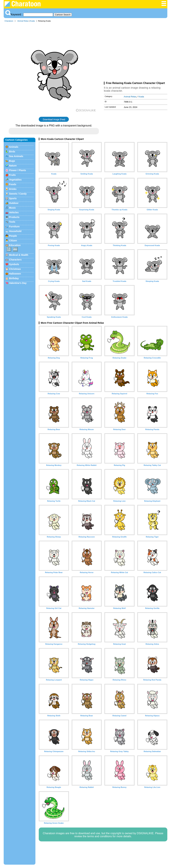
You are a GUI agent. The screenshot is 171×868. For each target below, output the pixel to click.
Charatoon (9, 21)
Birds (12, 152)
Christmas (15, 269)
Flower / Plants (18, 170)
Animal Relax (23, 21)
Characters (15, 260)
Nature (13, 166)
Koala (32, 21)
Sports (13, 198)
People (13, 236)
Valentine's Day (18, 283)
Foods (13, 184)
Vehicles (14, 212)
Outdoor (14, 203)
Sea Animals (16, 156)
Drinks (13, 189)
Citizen (13, 241)
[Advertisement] (136, 53)
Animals (14, 147)
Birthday (14, 278)
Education (15, 245)
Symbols (14, 264)
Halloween (15, 274)
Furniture (14, 226)
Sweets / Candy (18, 194)
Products (14, 217)
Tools (12, 222)
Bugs (12, 161)
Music (12, 208)
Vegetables (15, 180)
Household (15, 231)
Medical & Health (19, 255)
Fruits (12, 175)
